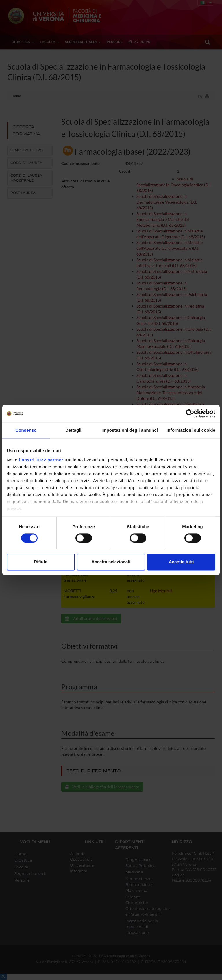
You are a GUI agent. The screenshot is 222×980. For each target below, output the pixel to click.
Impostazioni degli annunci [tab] (130, 430)
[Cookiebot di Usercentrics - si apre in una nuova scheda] (190, 413)
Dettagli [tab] (73, 430)
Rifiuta (41, 562)
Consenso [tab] (26, 430)
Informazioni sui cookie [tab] (191, 430)
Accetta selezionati (111, 562)
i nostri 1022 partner (41, 460)
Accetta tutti (181, 562)
